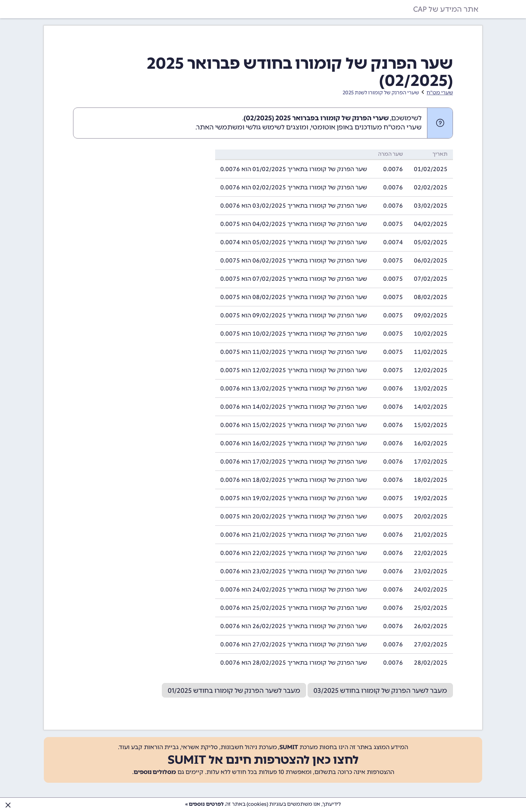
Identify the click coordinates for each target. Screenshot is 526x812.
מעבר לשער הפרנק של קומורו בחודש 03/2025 (380, 691)
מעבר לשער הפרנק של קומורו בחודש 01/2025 (234, 691)
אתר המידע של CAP (446, 9)
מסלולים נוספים (155, 772)
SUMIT (289, 747)
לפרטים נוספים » (204, 804)
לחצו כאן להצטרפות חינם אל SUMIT (263, 760)
